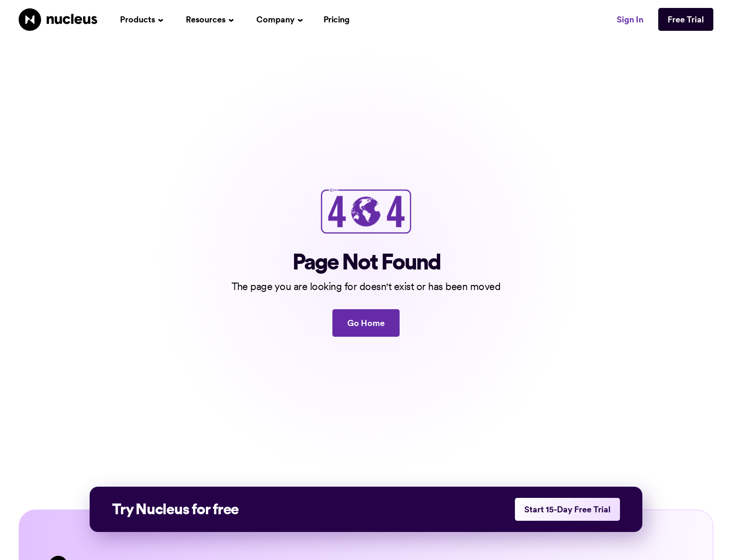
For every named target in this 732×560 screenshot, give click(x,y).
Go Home (366, 323)
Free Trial (686, 19)
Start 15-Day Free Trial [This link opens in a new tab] (567, 509)
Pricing (337, 19)
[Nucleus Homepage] (58, 20)
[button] (142, 19)
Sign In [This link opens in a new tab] (630, 19)
